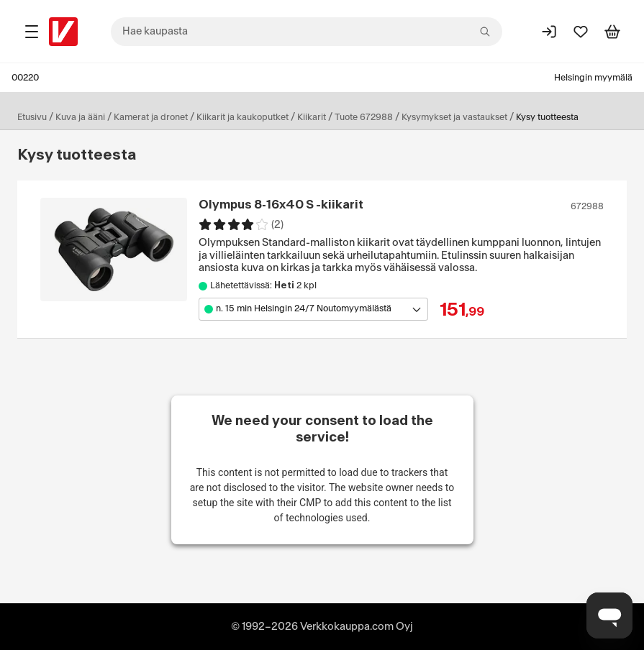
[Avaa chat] (609, 615)
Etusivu (32, 117)
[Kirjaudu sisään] (549, 32)
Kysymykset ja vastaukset (454, 117)
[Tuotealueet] (32, 32)
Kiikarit (312, 117)
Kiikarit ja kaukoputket (242, 117)
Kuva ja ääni (80, 117)
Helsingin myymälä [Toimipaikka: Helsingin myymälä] (593, 78)
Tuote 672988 (364, 117)
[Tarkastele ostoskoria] (612, 32)
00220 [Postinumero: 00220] (25, 78)
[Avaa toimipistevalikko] (313, 309)
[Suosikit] (581, 32)
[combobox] (307, 32)
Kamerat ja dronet (151, 117)
